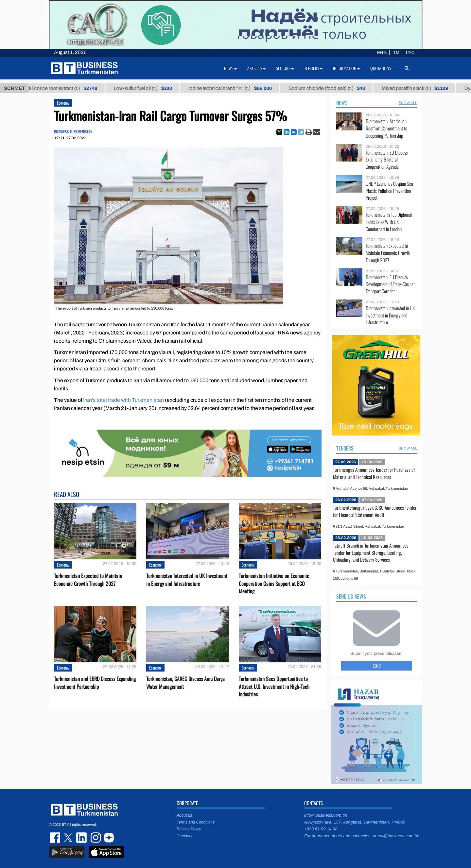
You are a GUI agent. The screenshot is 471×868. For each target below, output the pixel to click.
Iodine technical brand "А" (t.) (240, 88)
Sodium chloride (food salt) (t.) (337, 88)
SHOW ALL (408, 103)
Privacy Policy (189, 829)
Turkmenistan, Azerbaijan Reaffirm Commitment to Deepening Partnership (386, 128)
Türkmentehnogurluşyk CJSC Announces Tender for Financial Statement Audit (375, 511)
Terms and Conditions (196, 822)
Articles (256, 68)
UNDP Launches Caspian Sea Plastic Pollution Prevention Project (389, 191)
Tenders (345, 448)
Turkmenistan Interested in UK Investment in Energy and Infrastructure (187, 580)
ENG (382, 53)
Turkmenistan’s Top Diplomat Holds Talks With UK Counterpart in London (389, 222)
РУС (410, 53)
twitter (69, 838)
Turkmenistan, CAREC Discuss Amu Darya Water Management (185, 683)
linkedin (82, 838)
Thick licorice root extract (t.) (69, 88)
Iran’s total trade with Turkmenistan (123, 400)
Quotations (381, 68)
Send (377, 666)
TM (396, 53)
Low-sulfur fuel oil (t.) (153, 88)
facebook (56, 838)
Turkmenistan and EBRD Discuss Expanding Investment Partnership (95, 683)
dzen (108, 838)
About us (184, 815)
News (342, 103)
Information (346, 68)
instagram (95, 838)
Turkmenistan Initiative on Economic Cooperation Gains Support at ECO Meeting (274, 583)
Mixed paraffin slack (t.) (425, 88)
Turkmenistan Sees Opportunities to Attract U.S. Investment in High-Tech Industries (274, 686)
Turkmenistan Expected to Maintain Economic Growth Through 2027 (88, 580)
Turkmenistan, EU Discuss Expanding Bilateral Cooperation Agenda (387, 160)
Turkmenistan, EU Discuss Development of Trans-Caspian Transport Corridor (391, 284)
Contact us (186, 836)
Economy (63, 103)
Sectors (285, 68)
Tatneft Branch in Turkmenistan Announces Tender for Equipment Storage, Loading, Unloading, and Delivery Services (371, 552)
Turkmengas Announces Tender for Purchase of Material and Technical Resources (374, 473)
